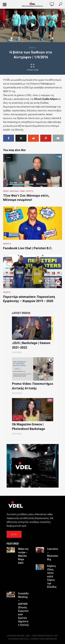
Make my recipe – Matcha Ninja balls (23, 556)
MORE (14, 534)
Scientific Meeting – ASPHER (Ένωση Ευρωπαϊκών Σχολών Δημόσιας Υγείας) (23, 609)
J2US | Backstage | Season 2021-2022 (31, 345)
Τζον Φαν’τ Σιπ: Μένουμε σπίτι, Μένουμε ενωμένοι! (26, 198)
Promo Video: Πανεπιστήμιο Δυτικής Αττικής (33, 386)
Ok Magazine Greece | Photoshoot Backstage (28, 427)
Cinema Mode (33, 67)
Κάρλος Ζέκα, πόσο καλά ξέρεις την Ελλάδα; (52, 576)
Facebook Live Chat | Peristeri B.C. (28, 248)
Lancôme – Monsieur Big (53, 554)
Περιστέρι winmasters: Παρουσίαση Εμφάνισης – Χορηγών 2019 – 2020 (29, 299)
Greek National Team (14, 191)
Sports (32, 48)
